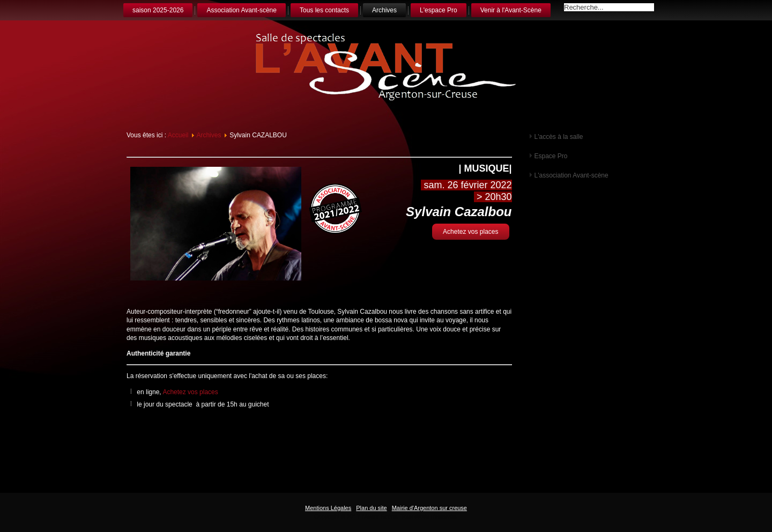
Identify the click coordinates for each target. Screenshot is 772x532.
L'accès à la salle (559, 137)
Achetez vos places (470, 232)
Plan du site (371, 508)
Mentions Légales (328, 508)
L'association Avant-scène (571, 175)
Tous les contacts (324, 10)
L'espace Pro (439, 10)
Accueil (178, 135)
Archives (384, 10)
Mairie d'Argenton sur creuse (429, 508)
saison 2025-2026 (158, 10)
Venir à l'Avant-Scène (511, 10)
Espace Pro (551, 156)
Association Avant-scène (242, 10)
